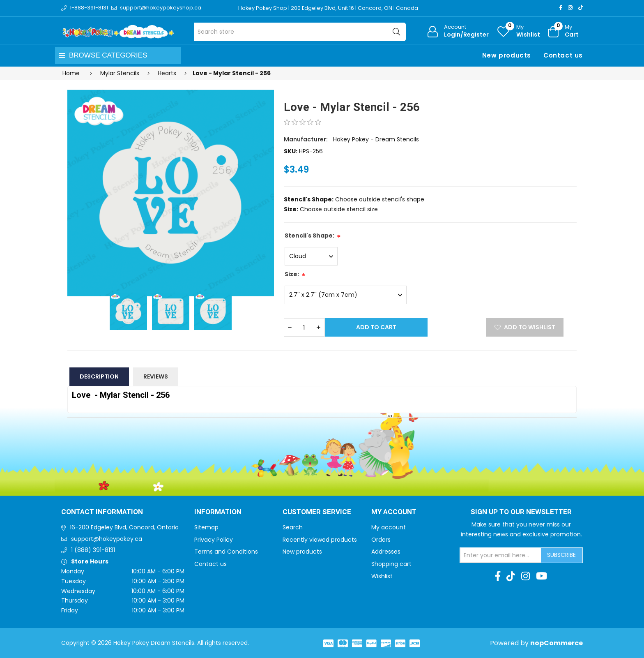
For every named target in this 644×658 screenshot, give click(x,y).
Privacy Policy (214, 540)
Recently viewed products (320, 540)
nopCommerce (557, 643)
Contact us (563, 55)
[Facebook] (561, 8)
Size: (292, 274)
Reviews (156, 376)
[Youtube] (542, 576)
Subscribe (561, 555)
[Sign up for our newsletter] (501, 555)
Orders (381, 540)
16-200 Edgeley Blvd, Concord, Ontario (124, 527)
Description (99, 376)
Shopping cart (391, 564)
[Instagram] (570, 8)
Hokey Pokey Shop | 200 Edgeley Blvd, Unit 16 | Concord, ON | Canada (329, 8)
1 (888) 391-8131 (93, 550)
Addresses (386, 552)
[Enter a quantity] (304, 327)
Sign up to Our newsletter (521, 512)
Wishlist (382, 576)
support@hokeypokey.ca (107, 539)
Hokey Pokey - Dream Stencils (376, 139)
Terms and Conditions (226, 552)
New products (507, 55)
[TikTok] (581, 8)
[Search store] (300, 32)
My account (389, 527)
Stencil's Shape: (309, 235)
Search (293, 527)
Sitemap (206, 527)
